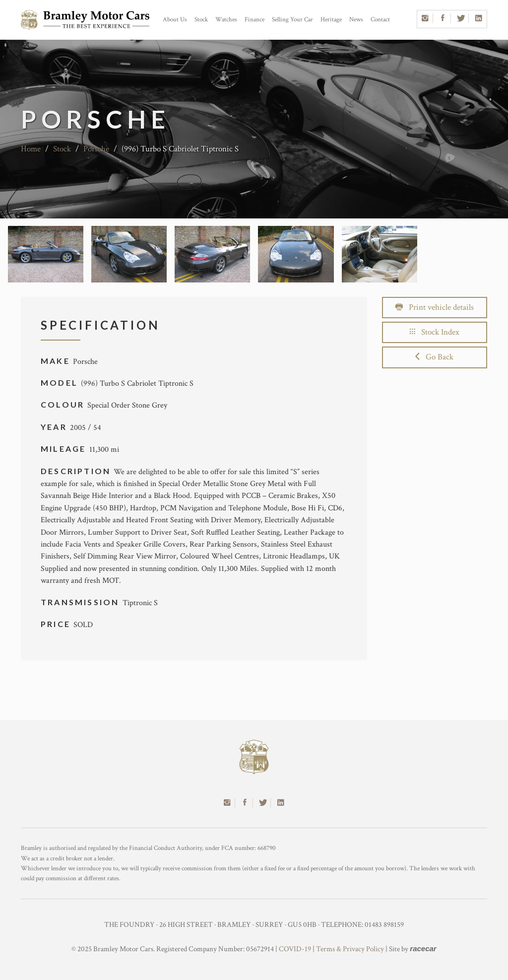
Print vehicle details (435, 307)
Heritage (331, 20)
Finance (254, 20)
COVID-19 (295, 949)
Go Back (434, 357)
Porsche (96, 149)
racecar (423, 948)
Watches (226, 20)
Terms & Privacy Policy (350, 949)
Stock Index (435, 332)
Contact (380, 20)
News (356, 20)
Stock (201, 20)
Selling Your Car (292, 20)
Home (31, 149)
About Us (175, 20)
